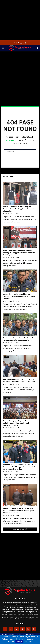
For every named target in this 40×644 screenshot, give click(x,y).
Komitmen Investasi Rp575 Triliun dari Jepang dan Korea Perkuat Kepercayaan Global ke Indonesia (19, 511)
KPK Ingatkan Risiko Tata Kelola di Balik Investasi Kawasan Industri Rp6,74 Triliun (19, 381)
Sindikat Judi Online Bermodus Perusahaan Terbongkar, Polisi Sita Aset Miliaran (20, 339)
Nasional (7, 398)
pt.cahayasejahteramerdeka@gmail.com (24, 618)
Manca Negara (9, 442)
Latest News (9, 177)
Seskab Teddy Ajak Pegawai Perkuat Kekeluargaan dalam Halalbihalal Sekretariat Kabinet (17, 423)
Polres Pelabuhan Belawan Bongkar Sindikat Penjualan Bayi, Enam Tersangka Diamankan (19, 209)
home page (11, 140)
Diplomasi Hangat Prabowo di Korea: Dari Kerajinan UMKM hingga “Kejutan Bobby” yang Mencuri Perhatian (19, 467)
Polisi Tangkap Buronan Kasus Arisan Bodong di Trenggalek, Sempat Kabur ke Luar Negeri (19, 253)
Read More (29, 642)
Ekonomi (7, 486)
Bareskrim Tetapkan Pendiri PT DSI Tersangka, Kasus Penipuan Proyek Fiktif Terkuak (19, 296)
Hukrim (7, 184)
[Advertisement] (20, 20)
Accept (19, 642)
